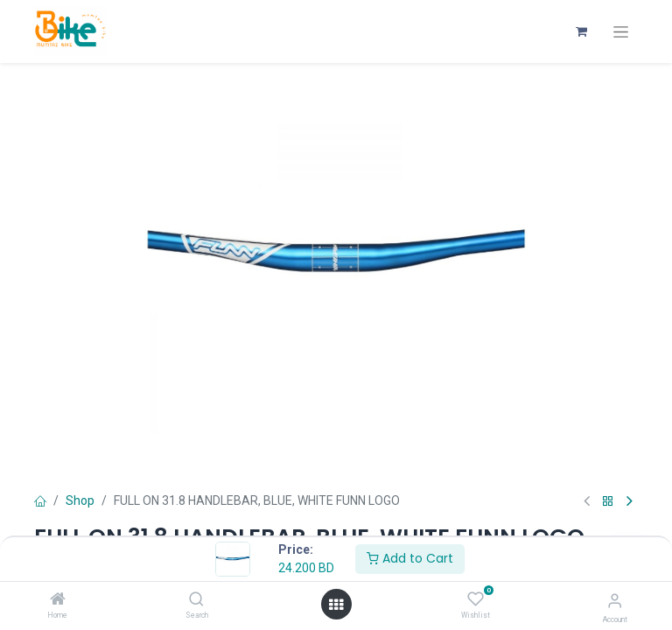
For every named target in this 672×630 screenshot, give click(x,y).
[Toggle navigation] (621, 32)
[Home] (58, 600)
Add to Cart (410, 558)
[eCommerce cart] (581, 31)
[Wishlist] (476, 599)
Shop (80, 500)
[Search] (196, 600)
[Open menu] (336, 605)
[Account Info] (615, 601)
